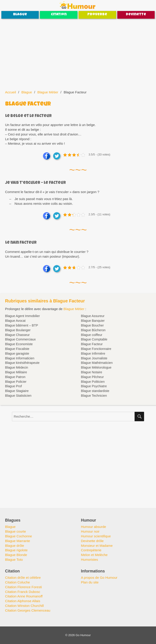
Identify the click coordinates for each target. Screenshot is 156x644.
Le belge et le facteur (28, 116)
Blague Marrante (18, 541)
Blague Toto (14, 560)
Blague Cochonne (19, 536)
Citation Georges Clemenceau (28, 610)
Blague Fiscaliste (17, 349)
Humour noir (90, 531)
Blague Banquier (93, 321)
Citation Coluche (18, 582)
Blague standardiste (95, 391)
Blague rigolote (16, 550)
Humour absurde (93, 527)
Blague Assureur (93, 316)
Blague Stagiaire (17, 391)
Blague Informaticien (20, 358)
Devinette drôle (92, 541)
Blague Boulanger (18, 330)
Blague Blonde (16, 555)
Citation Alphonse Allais (23, 601)
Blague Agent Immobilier (23, 316)
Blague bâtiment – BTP (22, 325)
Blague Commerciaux (20, 339)
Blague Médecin (17, 367)
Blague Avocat (15, 321)
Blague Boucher (92, 325)
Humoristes (89, 560)
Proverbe (97, 15)
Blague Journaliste (94, 358)
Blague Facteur (92, 344)
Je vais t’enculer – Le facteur (36, 183)
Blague (20, 15)
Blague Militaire (16, 372)
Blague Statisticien (18, 396)
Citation (59, 15)
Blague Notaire (91, 372)
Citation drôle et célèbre (23, 578)
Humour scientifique (96, 536)
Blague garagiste (17, 354)
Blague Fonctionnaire (96, 349)
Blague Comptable (94, 339)
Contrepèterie (91, 550)
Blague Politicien (93, 382)
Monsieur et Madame (97, 546)
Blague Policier (16, 382)
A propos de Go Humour (99, 578)
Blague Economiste (19, 344)
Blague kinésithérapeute (22, 363)
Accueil (11, 92)
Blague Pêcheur (92, 377)
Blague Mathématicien (97, 363)
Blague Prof (14, 386)
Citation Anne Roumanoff (24, 596)
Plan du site (90, 582)
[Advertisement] (78, 52)
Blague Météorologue (96, 367)
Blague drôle (15, 546)
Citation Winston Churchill (25, 606)
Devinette (136, 15)
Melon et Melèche (94, 555)
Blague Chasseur (17, 335)
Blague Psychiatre (94, 386)
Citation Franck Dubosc (23, 592)
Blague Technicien (94, 396)
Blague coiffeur (92, 335)
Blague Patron (15, 377)
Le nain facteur (21, 243)
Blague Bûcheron (93, 330)
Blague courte (16, 531)
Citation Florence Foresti (24, 587)
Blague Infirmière (93, 354)
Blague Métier (48, 92)
